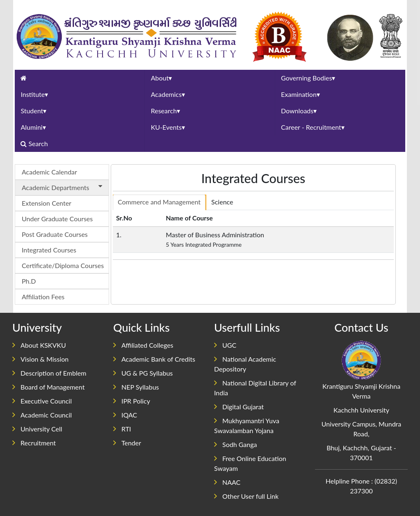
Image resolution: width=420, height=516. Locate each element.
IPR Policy (132, 401)
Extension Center (47, 203)
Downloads (299, 111)
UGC (225, 345)
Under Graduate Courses (57, 219)
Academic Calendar (49, 172)
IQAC (125, 415)
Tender (127, 443)
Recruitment (34, 443)
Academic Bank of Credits (154, 359)
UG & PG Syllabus (143, 373)
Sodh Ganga (235, 444)
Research (165, 111)
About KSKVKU (39, 345)
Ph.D (29, 281)
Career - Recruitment (313, 127)
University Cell (37, 429)
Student (33, 111)
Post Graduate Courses (55, 234)
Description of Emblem (49, 373)
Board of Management (48, 387)
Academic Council (42, 415)
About (162, 78)
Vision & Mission (40, 359)
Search (35, 143)
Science (222, 202)
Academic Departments (64, 187)
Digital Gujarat (239, 407)
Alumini (33, 127)
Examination (300, 94)
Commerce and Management (159, 202)
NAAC (227, 482)
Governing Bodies (308, 78)
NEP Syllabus (136, 387)
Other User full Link (246, 496)
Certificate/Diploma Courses (63, 265)
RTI (122, 429)
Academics (168, 94)
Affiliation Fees (43, 297)
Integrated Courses (49, 250)
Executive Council (42, 401)
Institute (34, 94)
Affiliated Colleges (143, 345)
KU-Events (168, 127)
